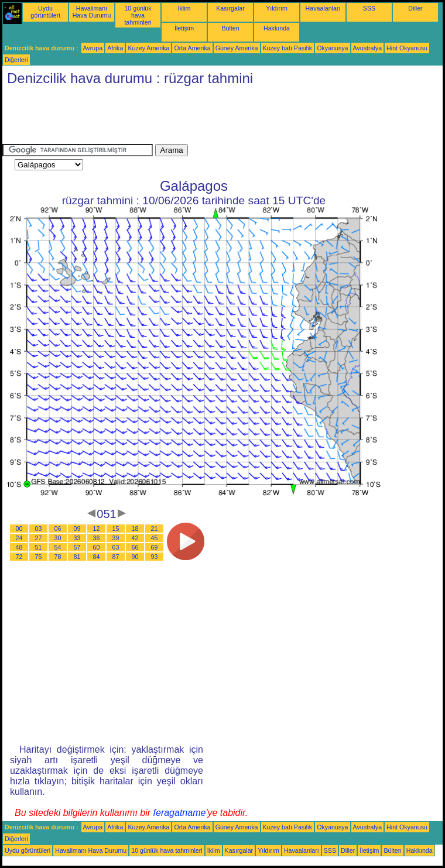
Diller (415, 8)
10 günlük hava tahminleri (138, 15)
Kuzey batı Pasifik (288, 48)
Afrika (115, 48)
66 (135, 547)
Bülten (230, 28)
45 (155, 538)
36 (97, 538)
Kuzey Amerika (148, 48)
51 (39, 547)
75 (39, 557)
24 (19, 538)
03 (39, 529)
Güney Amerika (237, 48)
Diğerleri (16, 60)
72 (19, 557)
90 (135, 557)
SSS (369, 8)
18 (135, 529)
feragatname (180, 813)
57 (77, 547)
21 (155, 529)
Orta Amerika (192, 48)
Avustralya (368, 48)
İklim (184, 8)
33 (77, 538)
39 (116, 538)
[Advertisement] (215, 118)
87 (116, 557)
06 (58, 529)
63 (116, 547)
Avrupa (93, 48)
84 (97, 557)
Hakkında (277, 28)
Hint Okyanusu (407, 48)
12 (97, 529)
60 (97, 547)
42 (135, 538)
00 (19, 529)
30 (58, 538)
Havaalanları (323, 8)
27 (39, 538)
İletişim (184, 28)
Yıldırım (277, 8)
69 (155, 547)
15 (116, 529)
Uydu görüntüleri (45, 12)
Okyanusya (332, 48)
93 (155, 557)
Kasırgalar (230, 8)
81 (77, 557)
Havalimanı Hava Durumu (92, 12)
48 (19, 547)
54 (58, 547)
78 (58, 557)
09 (77, 529)
